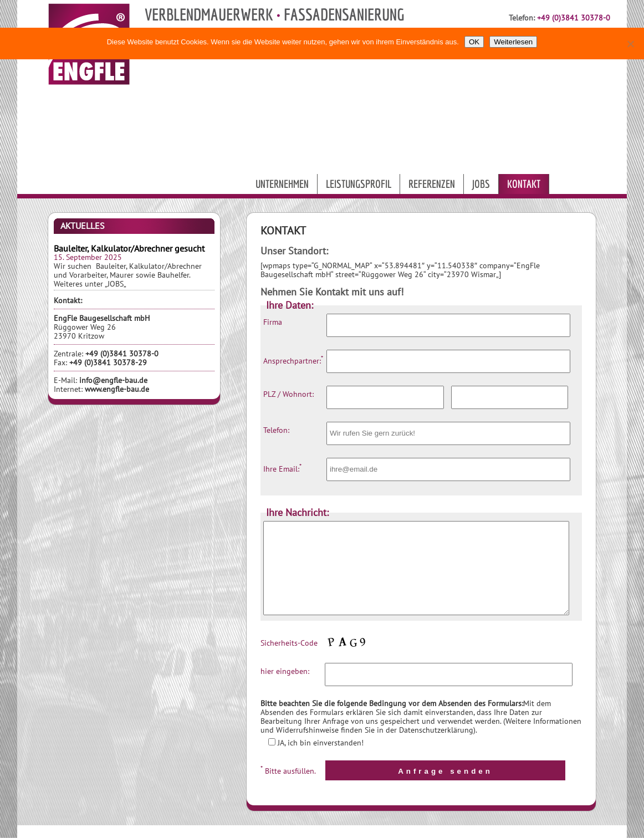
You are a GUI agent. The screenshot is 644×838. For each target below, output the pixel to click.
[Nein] (630, 44)
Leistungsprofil (359, 184)
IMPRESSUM (517, 831)
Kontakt (524, 184)
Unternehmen (282, 184)
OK (474, 42)
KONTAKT (472, 831)
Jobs (481, 184)
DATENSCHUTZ (569, 831)
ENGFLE (413, 831)
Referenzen (432, 184)
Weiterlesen (513, 42)
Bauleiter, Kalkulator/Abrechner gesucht (129, 248)
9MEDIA (379, 831)
